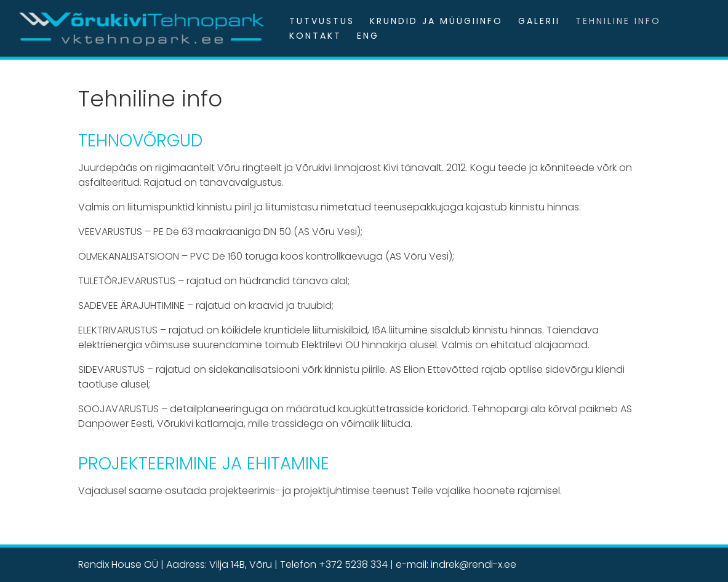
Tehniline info (618, 21)
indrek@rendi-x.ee (474, 564)
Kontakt (315, 36)
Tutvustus (322, 21)
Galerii (539, 21)
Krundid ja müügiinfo (436, 21)
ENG (368, 36)
